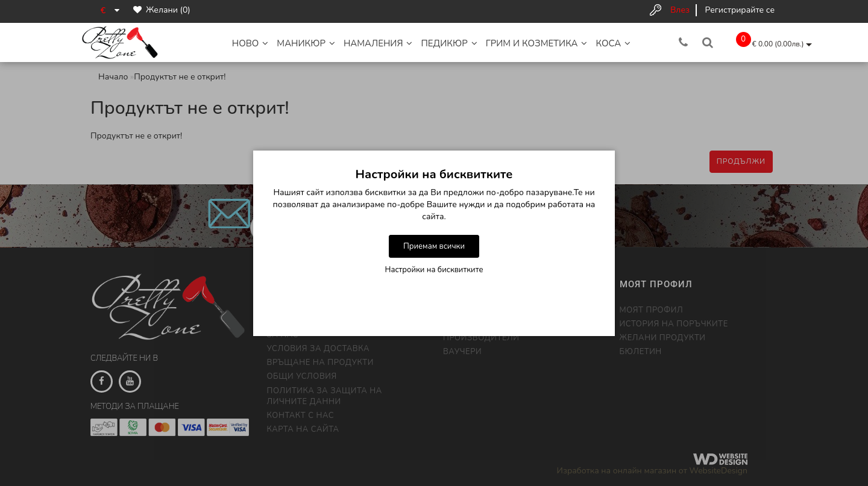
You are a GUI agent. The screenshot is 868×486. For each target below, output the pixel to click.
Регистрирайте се (740, 10)
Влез (680, 10)
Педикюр (449, 43)
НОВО (250, 43)
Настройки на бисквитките (434, 270)
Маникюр (306, 43)
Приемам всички (434, 246)
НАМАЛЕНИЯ (378, 43)
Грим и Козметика (537, 43)
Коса (613, 43)
